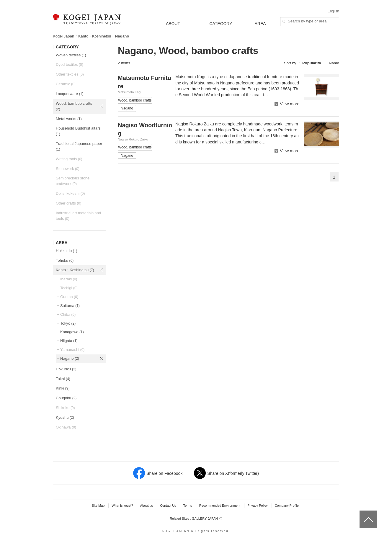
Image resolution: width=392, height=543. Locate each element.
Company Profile (287, 506)
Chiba (68, 314)
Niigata (69, 341)
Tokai (63, 379)
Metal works (69, 119)
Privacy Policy (257, 506)
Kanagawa (72, 332)
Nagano (70, 358)
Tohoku (65, 260)
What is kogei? (122, 506)
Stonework (68, 169)
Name (334, 63)
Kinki (63, 388)
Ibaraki (69, 279)
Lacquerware (70, 94)
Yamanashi (72, 350)
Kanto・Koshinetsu (95, 36)
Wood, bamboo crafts (74, 106)
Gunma (69, 297)
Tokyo (68, 323)
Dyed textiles (70, 64)
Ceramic (66, 84)
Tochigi (69, 288)
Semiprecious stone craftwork (73, 181)
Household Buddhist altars (78, 131)
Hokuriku (66, 369)
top (362, 513)
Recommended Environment (220, 506)
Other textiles (70, 74)
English (333, 11)
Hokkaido (66, 251)
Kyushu (65, 417)
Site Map (98, 506)
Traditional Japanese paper (79, 146)
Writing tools (69, 159)
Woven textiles (71, 55)
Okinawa (66, 427)
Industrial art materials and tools (78, 216)
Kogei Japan (63, 36)
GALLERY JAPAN (207, 519)
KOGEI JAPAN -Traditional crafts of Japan (87, 20)
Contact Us (168, 506)
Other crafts (68, 203)
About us (147, 506)
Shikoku (65, 408)
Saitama (70, 306)
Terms (188, 506)
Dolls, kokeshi (70, 193)
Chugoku (66, 398)
